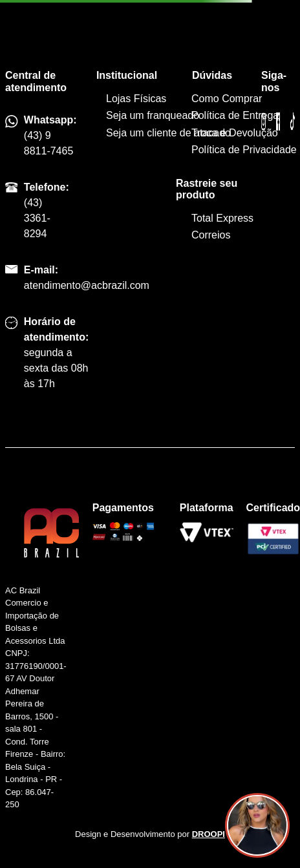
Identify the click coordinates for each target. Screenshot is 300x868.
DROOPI (209, 834)
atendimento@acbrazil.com (87, 285)
